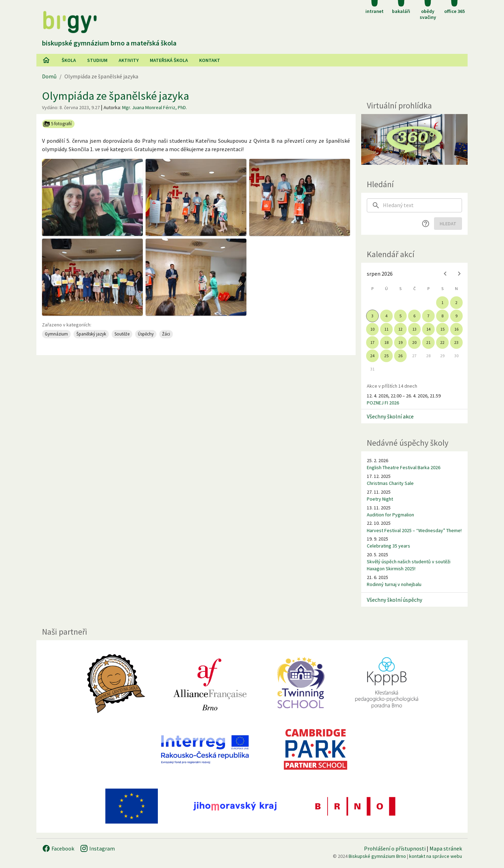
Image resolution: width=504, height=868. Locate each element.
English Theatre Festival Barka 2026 (404, 467)
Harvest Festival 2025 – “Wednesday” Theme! (414, 530)
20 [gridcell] (414, 342)
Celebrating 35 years (388, 546)
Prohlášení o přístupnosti (395, 848)
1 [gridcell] (442, 302)
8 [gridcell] (442, 316)
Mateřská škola (169, 60)
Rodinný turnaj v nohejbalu (394, 584)
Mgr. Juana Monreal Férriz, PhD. (155, 107)
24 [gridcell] (372, 356)
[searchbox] (422, 205)
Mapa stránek (446, 848)
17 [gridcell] (372, 342)
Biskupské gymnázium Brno (377, 856)
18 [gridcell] (386, 342)
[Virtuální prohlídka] (414, 139)
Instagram (97, 848)
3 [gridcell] (372, 316)
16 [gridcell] (456, 329)
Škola (69, 60)
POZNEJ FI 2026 (383, 403)
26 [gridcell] (400, 356)
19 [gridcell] (400, 342)
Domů (49, 76)
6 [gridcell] (414, 316)
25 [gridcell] (386, 356)
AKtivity (129, 60)
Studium (97, 60)
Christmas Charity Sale (390, 483)
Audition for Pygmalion (390, 515)
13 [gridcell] (414, 329)
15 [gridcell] (442, 329)
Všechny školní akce (390, 416)
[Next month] (459, 274)
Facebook (58, 848)
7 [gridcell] (428, 316)
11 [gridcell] (386, 329)
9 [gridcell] (456, 316)
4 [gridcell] (386, 316)
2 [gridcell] (456, 302)
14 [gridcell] (428, 329)
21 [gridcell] (428, 342)
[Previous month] (445, 274)
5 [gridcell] (400, 316)
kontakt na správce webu (436, 856)
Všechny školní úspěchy (394, 600)
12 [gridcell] (400, 329)
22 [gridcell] (442, 342)
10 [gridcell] (372, 329)
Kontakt (210, 60)
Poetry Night (380, 499)
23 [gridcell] (456, 342)
